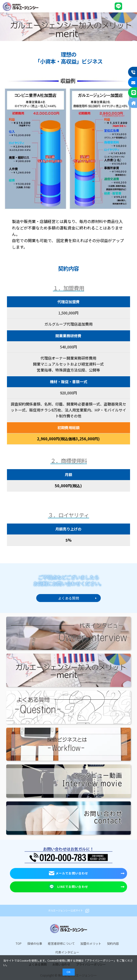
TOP (19, 943)
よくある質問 (68, 598)
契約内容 (113, 943)
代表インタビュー (67, 952)
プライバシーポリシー (100, 960)
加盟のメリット (91, 943)
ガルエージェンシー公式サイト (66, 910)
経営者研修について (61, 943)
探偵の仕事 (35, 943)
